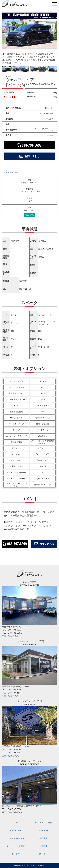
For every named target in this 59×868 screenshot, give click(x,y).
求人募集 (43, 846)
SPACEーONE (11, 172)
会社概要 (16, 854)
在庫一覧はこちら (10, 636)
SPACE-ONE (16, 830)
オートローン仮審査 (15, 846)
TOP (15, 823)
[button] (52, 31)
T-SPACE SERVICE (15, 838)
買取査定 (43, 838)
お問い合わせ (43, 854)
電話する (30, 215)
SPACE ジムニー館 (44, 823)
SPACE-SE (44, 830)
